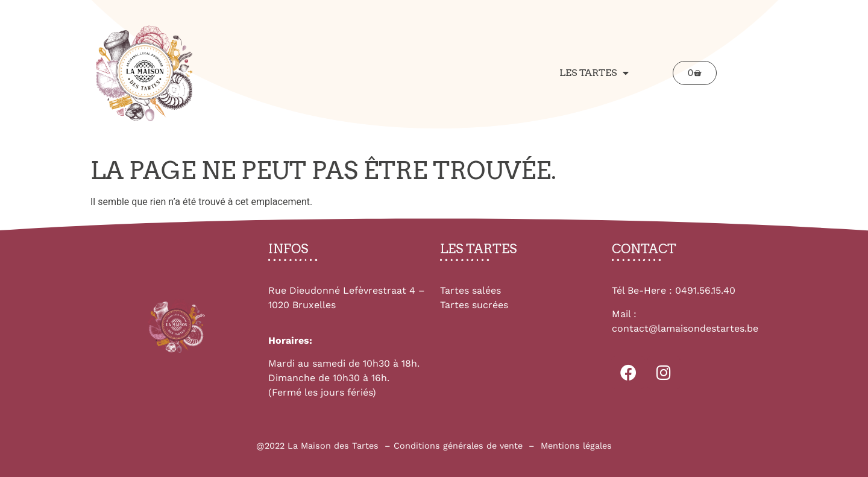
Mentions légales (576, 446)
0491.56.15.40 (705, 290)
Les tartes (594, 73)
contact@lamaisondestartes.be (685, 328)
